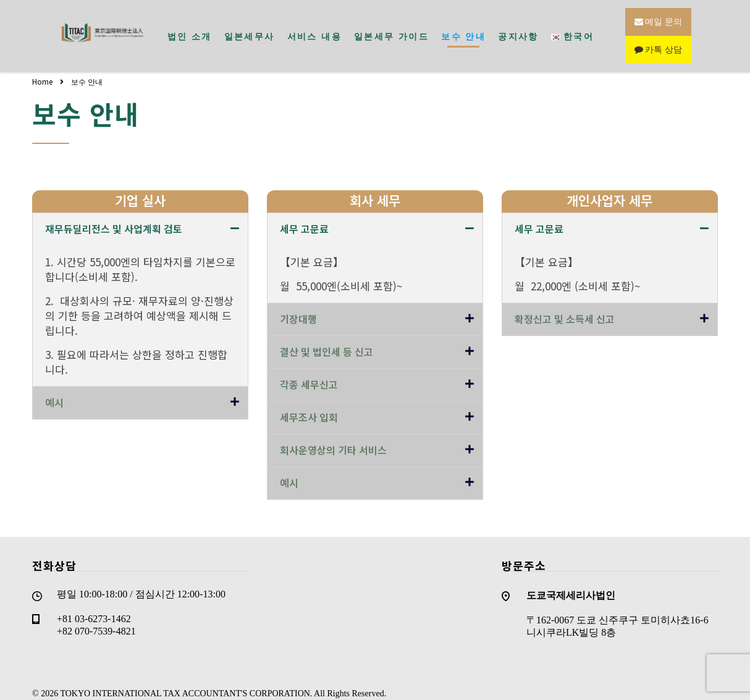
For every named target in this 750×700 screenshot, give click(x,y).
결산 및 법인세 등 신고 (327, 335)
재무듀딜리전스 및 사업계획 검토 (114, 212)
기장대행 (298, 302)
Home (42, 65)
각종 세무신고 (309, 368)
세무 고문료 (304, 212)
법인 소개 (190, 28)
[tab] (140, 213)
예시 (54, 386)
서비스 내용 (314, 28)
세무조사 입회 (309, 400)
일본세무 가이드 (391, 28)
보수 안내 (463, 28)
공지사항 (518, 28)
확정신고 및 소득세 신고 (565, 302)
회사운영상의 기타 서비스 (333, 433)
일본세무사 (250, 28)
